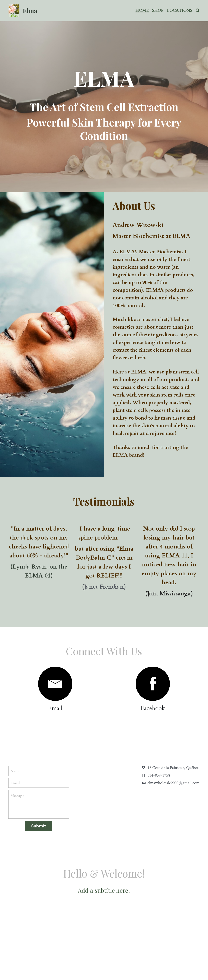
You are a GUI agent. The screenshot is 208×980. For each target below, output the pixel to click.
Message (17, 796)
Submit (39, 826)
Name (15, 771)
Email (15, 783)
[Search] (198, 11)
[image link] (55, 684)
